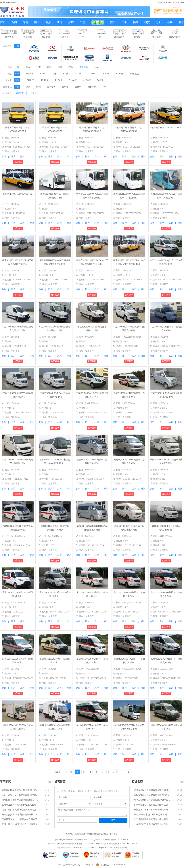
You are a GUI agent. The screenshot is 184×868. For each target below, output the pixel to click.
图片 (37, 22)
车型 (82, 22)
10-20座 (45, 80)
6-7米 (42, 74)
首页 (3, 22)
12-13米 (120, 74)
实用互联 (105, 834)
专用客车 (84, 67)
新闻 (14, 22)
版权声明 (87, 834)
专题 (26, 22)
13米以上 (134, 74)
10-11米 (92, 74)
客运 (28, 67)
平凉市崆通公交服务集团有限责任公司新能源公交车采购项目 (153, 805)
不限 (17, 46)
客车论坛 (114, 834)
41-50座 (87, 80)
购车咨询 (18, 162)
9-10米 (78, 74)
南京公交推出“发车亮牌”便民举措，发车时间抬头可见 (21, 814)
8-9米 (66, 74)
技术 (113, 22)
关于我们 (69, 834)
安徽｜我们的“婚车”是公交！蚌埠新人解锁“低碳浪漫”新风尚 (21, 824)
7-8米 (54, 74)
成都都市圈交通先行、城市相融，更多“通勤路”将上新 (21, 790)
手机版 (168, 2)
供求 (136, 22)
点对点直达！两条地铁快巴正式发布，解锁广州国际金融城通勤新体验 (21, 805)
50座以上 (102, 80)
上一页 (69, 772)
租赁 (147, 22)
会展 (170, 22)
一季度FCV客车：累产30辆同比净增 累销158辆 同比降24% (153, 810)
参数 (4, 156)
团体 (60, 67)
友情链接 (96, 834)
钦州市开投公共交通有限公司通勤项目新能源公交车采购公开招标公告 (153, 790)
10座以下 (30, 80)
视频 (48, 22)
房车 (96, 67)
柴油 (28, 87)
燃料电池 (92, 87)
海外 (158, 22)
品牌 (71, 22)
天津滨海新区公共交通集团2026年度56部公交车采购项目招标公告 (153, 800)
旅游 (49, 67)
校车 (181, 22)
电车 (105, 87)
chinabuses (179, 2)
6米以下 (29, 74)
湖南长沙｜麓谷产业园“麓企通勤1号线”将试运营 (21, 800)
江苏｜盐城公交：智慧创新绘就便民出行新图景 (21, 795)
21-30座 (59, 80)
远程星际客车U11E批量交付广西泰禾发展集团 (21, 819)
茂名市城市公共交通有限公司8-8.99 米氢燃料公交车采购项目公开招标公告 (153, 795)
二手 (124, 22)
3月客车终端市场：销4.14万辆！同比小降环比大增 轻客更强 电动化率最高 (153, 814)
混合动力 (51, 87)
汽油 (38, 87)
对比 (32, 156)
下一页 (126, 772)
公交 (38, 67)
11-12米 (105, 74)
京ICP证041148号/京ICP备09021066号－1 (76, 865)
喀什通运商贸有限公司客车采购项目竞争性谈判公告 (153, 819)
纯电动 (65, 87)
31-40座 (73, 80)
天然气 (78, 87)
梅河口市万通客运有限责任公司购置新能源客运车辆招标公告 (153, 824)
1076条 (57, 772)
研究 (60, 22)
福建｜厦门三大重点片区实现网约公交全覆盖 (21, 810)
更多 (50, 781)
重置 (34, 93)
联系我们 (78, 834)
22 (117, 772)
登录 (160, 2)
